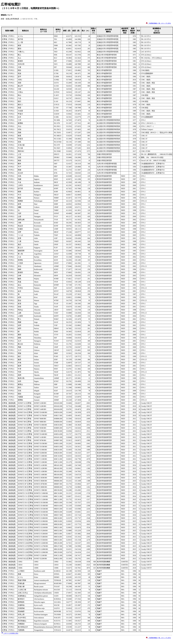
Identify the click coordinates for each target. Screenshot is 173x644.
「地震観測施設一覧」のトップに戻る (158, 23)
